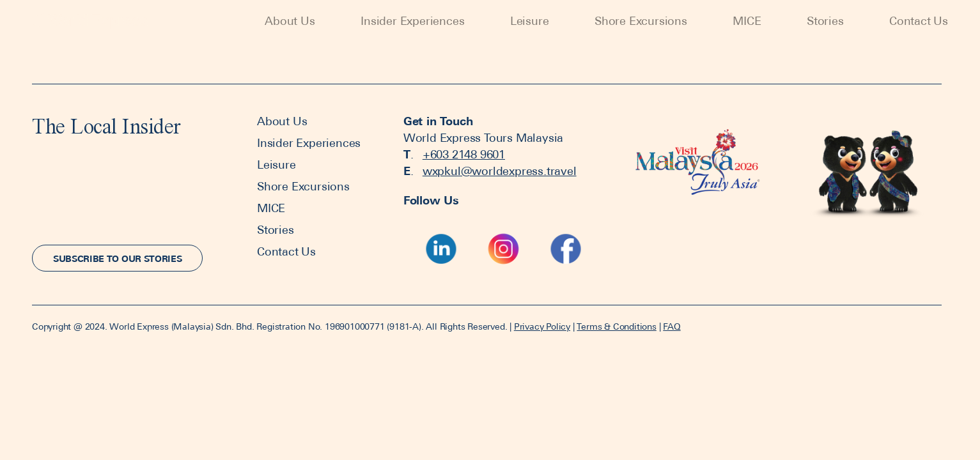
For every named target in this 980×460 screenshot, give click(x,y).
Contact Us (919, 21)
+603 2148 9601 (464, 154)
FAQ (672, 326)
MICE (747, 21)
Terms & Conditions (616, 326)
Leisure (530, 21)
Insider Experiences (412, 21)
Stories (825, 21)
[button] (117, 258)
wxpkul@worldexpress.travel (500, 171)
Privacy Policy (542, 326)
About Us (290, 21)
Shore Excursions (641, 21)
